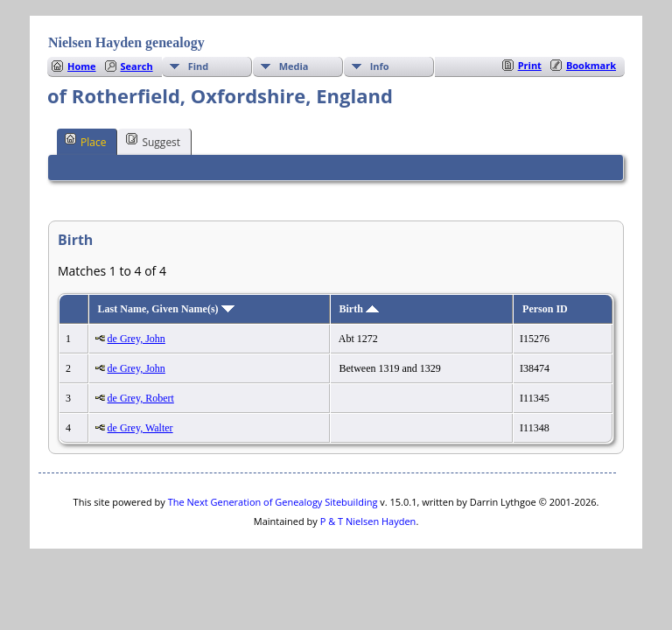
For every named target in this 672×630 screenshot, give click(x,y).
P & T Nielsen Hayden (368, 521)
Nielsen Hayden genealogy (126, 42)
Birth (359, 309)
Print (530, 65)
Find (199, 66)
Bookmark (591, 65)
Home (82, 66)
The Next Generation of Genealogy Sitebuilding (273, 502)
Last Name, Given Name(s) (166, 309)
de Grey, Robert (141, 398)
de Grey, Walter (140, 428)
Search (137, 66)
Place (85, 141)
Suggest (153, 141)
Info (380, 66)
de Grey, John (136, 339)
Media (294, 66)
